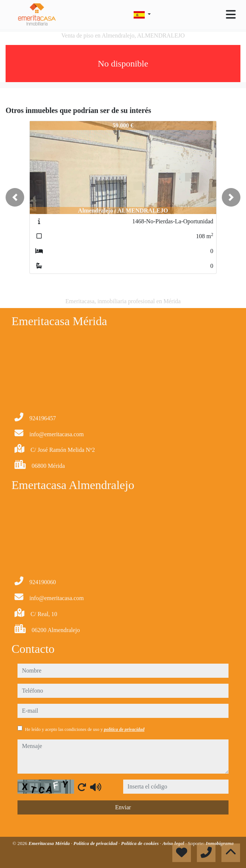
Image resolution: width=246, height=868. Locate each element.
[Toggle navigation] (231, 14)
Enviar (123, 807)
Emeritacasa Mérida (49, 843)
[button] (15, 197)
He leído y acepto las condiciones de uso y (85, 729)
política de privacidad (124, 729)
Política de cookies (140, 843)
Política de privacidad (96, 843)
